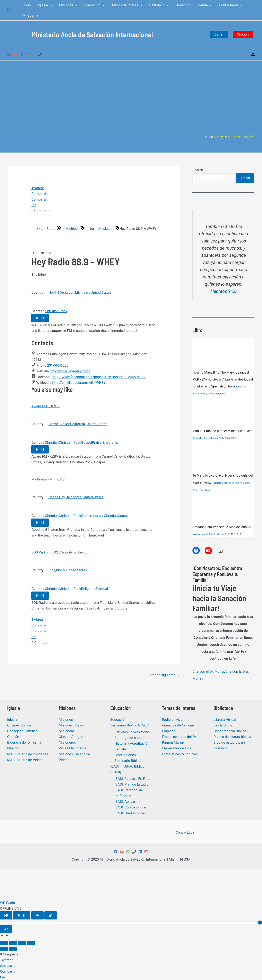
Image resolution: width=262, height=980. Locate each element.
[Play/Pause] (22, 915)
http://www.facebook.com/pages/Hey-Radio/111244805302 (99, 377)
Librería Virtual (225, 720)
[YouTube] (15, 55)
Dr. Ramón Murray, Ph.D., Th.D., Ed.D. (218, 438)
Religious (88, 589)
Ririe (52, 570)
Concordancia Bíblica (230, 731)
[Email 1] (27, 55)
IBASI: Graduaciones (130, 813)
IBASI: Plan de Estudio (132, 784)
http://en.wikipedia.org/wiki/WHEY (79, 383)
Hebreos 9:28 (224, 291)
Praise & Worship (105, 442)
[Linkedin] (21, 55)
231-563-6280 (58, 365)
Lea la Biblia (223, 725)
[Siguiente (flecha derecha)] (13, 949)
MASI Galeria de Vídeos (25, 760)
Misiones (66, 720)
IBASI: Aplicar (125, 802)
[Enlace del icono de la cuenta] (253, 54)
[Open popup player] (51, 915)
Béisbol (239, 387)
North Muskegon (100, 229)
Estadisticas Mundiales (180, 754)
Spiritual (102, 589)
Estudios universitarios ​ (132, 732)
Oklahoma (73, 497)
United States (44, 229)
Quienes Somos (19, 725)
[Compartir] (22, 943)
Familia (196, 438)
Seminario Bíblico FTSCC (130, 725)
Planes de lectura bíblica (232, 737)
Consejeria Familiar (22, 731)
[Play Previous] (6, 915)
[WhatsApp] (34, 55)
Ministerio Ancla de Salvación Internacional (92, 34)
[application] (50, 5)
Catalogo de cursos (129, 738)
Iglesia (12, 720)
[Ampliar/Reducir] (4, 943)
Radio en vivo (172, 720)
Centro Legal (185, 832)
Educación (118, 720)
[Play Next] (37, 915)
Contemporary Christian (99, 516)
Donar (219, 34)
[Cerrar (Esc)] (31, 943)
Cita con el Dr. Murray (209, 671)
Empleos (169, 731)
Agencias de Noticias (178, 725)
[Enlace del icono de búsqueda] (9, 10)
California (77, 424)
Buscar (245, 178)
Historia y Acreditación (132, 743)
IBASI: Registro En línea (132, 779)
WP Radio (7, 903)
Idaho (60, 570)
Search (198, 170)
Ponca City (57, 497)
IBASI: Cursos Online (130, 807)
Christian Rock (56, 311)
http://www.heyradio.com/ (70, 371)
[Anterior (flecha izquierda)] (4, 949)
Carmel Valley (59, 424)
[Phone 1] (40, 55)
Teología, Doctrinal (222, 483)
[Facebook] (9, 55)
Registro (121, 749)
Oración (243, 34)
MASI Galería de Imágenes (28, 754)
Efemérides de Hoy (176, 748)
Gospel (86, 442)
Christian (52, 442)
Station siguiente (165, 675)
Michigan (71, 229)
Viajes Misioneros (72, 748)
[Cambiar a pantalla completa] (13, 943)
